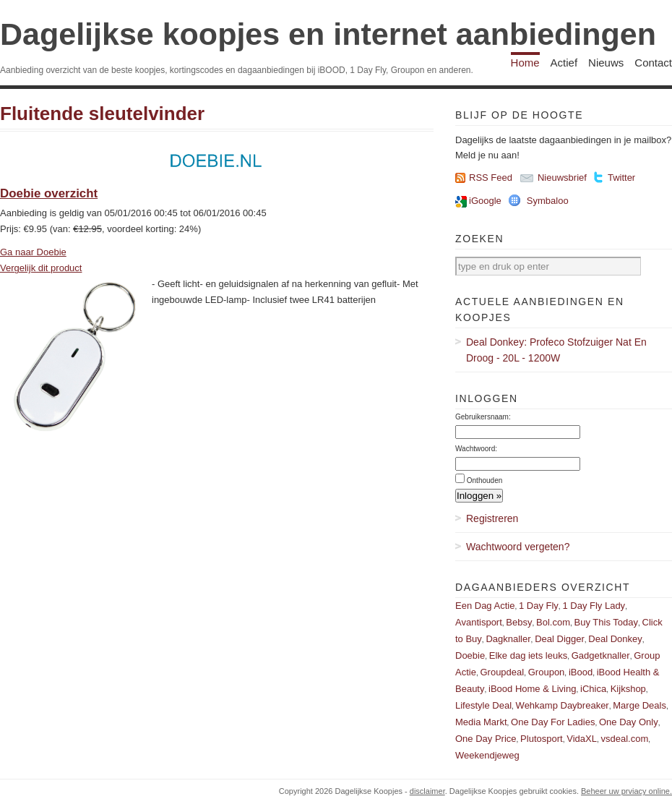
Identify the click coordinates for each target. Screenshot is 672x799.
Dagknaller (508, 639)
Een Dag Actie (485, 606)
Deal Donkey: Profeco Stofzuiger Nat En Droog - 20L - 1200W (556, 350)
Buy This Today (606, 622)
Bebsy (519, 622)
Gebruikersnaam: (483, 417)
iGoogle (485, 201)
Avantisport (479, 622)
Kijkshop (628, 689)
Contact (653, 63)
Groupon (547, 672)
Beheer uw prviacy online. (626, 791)
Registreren (492, 518)
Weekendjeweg (487, 755)
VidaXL (582, 739)
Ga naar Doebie (33, 252)
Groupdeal (502, 672)
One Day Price (486, 739)
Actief (564, 63)
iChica (593, 689)
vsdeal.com (624, 739)
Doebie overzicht (49, 193)
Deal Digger (560, 639)
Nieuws (606, 63)
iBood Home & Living (532, 689)
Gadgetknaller (601, 655)
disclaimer (427, 791)
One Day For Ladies (553, 722)
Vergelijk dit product (41, 268)
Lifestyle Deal (483, 705)
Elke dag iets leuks (528, 655)
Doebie (470, 655)
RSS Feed (491, 178)
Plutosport (542, 739)
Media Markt (481, 722)
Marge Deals (639, 705)
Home (525, 63)
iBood (581, 672)
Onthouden (485, 480)
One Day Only (629, 722)
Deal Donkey (615, 639)
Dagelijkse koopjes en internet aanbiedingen (328, 34)
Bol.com (553, 622)
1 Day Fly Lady (594, 606)
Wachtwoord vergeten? (518, 547)
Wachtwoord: (476, 449)
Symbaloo (548, 201)
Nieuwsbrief (562, 178)
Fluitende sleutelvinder (102, 114)
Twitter (621, 178)
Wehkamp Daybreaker (563, 705)
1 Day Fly (539, 606)
